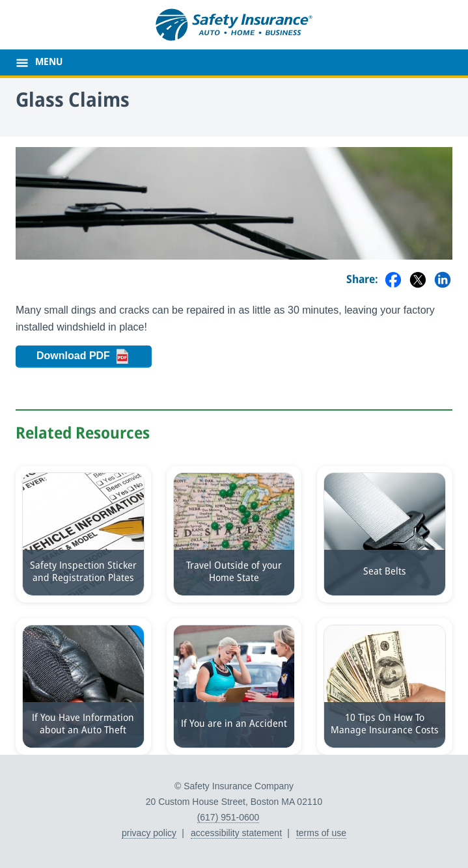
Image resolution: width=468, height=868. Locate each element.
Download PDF (90, 357)
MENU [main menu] (49, 62)
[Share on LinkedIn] (443, 281)
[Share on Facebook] (393, 281)
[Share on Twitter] (418, 281)
